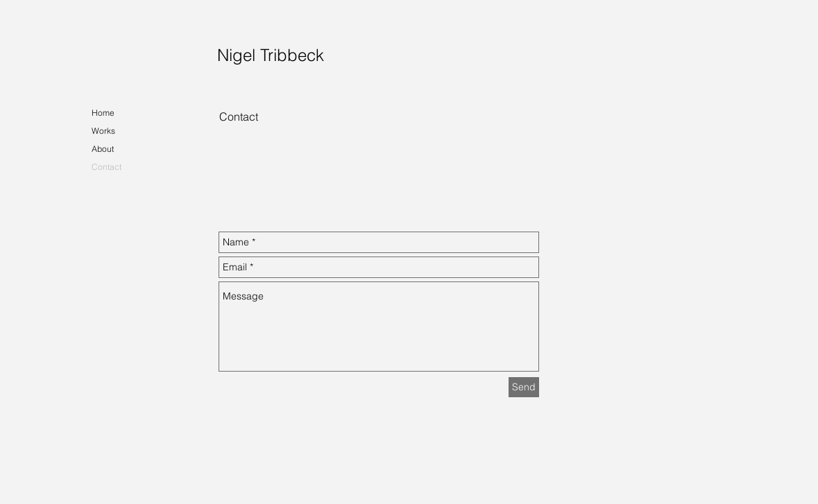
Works (103, 131)
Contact (106, 167)
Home (103, 113)
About (103, 149)
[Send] (524, 387)
